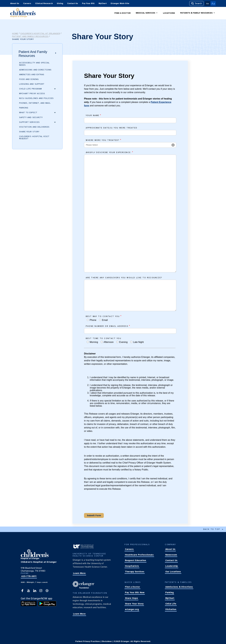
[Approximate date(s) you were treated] (130, 133)
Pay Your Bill (88, 3)
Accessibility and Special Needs (34, 64)
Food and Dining (29, 79)
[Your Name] (130, 120)
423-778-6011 (29, 576)
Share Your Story (29, 132)
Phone (93, 320)
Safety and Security (31, 117)
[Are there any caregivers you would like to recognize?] (130, 295)
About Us (15, 3)
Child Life (171, 604)
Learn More (79, 573)
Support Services (29, 122)
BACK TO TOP (213, 529)
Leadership (172, 566)
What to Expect (28, 113)
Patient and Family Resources (30, 36)
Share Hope (131, 598)
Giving (60, 3)
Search (196, 3)
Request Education (135, 561)
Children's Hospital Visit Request (34, 138)
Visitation (171, 609)
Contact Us (73, 3)
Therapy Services (135, 572)
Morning (94, 342)
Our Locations (173, 572)
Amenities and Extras (32, 75)
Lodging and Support (32, 84)
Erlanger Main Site (120, 3)
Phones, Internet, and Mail (35, 103)
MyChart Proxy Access (32, 94)
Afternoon (109, 342)
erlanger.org (132, 609)
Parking (24, 108)
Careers (27, 3)
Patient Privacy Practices (88, 641)
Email (105, 320)
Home (15, 33)
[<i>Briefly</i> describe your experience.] (130, 213)
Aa (207, 3)
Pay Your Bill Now (135, 593)
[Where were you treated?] (130, 145)
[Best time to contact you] (88, 342)
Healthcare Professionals (139, 555)
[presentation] (106, 505)
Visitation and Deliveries (34, 127)
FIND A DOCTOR (123, 13)
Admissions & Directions (179, 587)
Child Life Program (30, 89)
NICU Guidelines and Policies (36, 98)
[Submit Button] (94, 515)
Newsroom (171, 555)
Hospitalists (132, 566)
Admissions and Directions (35, 70)
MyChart (103, 3)
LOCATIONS (169, 13)
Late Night (138, 342)
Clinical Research (44, 3)
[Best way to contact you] (88, 320)
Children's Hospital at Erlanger (40, 33)
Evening (123, 342)
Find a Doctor (132, 587)
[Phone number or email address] (130, 331)
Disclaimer (107, 641)
